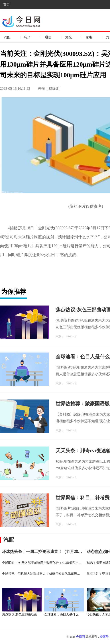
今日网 (80, 637)
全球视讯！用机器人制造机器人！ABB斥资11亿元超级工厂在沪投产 (49, 574)
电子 (28, 37)
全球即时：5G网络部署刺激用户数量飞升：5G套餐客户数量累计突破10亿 (53, 563)
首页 (6, 4)
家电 (89, 37)
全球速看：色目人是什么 (61, 614)
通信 (48, 37)
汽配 (7, 37)
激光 (69, 37)
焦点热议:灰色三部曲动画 (20, 614)
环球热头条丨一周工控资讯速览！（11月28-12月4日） (50, 552)
